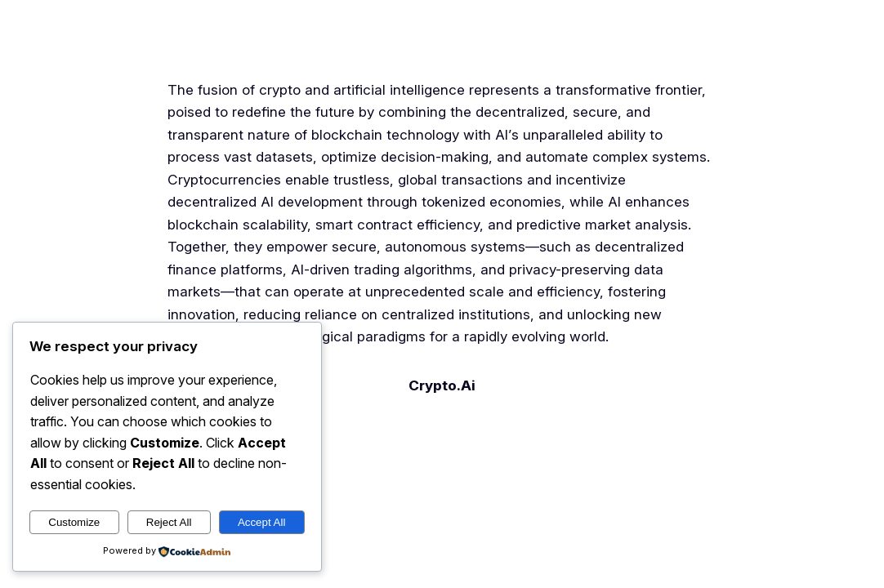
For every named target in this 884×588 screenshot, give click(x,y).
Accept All (262, 522)
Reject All (169, 522)
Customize (74, 522)
